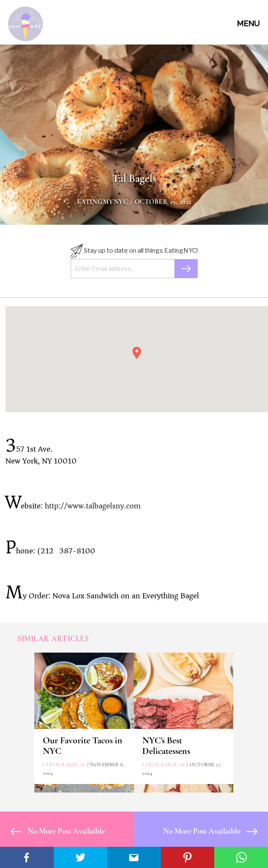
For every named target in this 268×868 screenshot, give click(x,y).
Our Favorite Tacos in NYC (83, 746)
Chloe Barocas (64, 765)
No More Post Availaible (58, 831)
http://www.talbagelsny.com (93, 506)
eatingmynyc (103, 202)
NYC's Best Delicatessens (166, 746)
